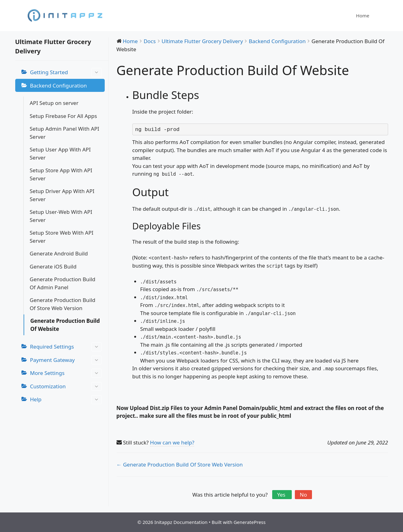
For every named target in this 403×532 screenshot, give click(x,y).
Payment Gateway (66, 360)
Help (66, 400)
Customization (66, 387)
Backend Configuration (59, 86)
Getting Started (66, 72)
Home (363, 16)
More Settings (66, 373)
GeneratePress (250, 522)
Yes (282, 495)
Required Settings (66, 347)
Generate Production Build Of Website (65, 325)
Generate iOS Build (53, 266)
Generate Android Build (59, 253)
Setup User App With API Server (60, 153)
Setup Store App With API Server (61, 174)
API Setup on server (54, 103)
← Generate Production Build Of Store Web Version (180, 464)
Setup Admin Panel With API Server (65, 133)
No (303, 495)
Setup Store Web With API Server (62, 237)
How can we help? (172, 442)
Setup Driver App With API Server (62, 195)
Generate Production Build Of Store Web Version (63, 304)
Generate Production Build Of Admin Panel (63, 283)
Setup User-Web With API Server (61, 216)
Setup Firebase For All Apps (64, 116)
